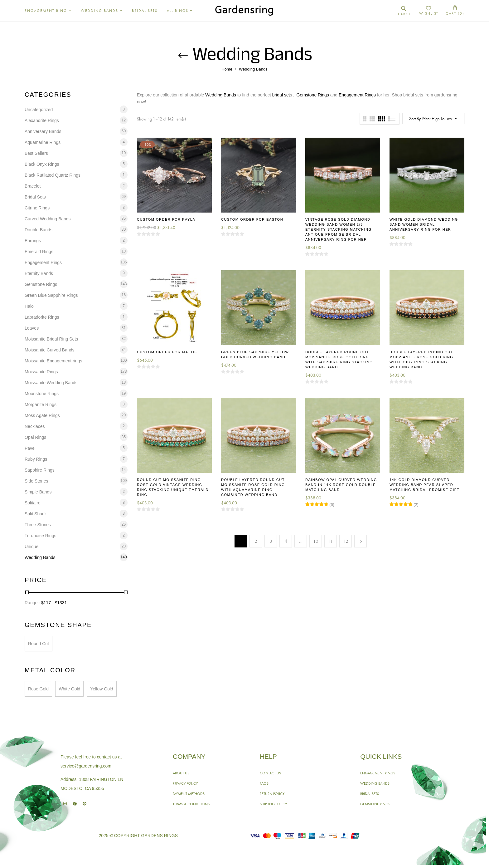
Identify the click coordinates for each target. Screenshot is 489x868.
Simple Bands (38, 492)
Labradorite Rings (42, 317)
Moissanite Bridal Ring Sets (51, 339)
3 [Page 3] (271, 541)
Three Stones (38, 525)
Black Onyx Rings (42, 164)
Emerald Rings (39, 252)
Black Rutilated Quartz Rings (53, 175)
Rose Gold (38, 689)
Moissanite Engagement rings (53, 361)
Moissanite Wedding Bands (51, 383)
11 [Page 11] (331, 541)
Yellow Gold (102, 689)
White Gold (69, 689)
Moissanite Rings (41, 372)
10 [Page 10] (316, 541)
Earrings (33, 241)
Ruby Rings (36, 459)
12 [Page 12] (346, 541)
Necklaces (35, 426)
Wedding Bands (40, 557)
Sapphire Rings (40, 470)
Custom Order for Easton (252, 219)
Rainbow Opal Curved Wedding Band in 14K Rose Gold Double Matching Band (341, 485)
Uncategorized (39, 110)
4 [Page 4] (286, 541)
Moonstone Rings (42, 394)
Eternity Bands (39, 273)
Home (227, 69)
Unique (31, 547)
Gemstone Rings (41, 284)
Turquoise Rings (40, 536)
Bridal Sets (35, 197)
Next (361, 541)
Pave (30, 448)
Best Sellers (36, 153)
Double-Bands (39, 230)
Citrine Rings (37, 208)
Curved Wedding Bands (48, 219)
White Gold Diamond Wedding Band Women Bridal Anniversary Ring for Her (424, 224)
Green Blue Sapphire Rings (51, 295)
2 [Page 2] (256, 541)
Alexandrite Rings (42, 120)
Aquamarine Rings (43, 142)
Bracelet (33, 186)
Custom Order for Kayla (166, 219)
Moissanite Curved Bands (50, 350)
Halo (29, 306)
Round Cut (39, 644)
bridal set (281, 95)
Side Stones (36, 481)
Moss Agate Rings (42, 415)
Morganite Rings (41, 405)
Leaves (32, 328)
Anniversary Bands (43, 131)
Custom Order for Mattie (167, 352)
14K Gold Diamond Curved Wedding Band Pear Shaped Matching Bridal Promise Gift (424, 485)
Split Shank (36, 514)
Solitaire (33, 503)
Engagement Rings (43, 262)
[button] (455, 11)
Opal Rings (35, 437)
